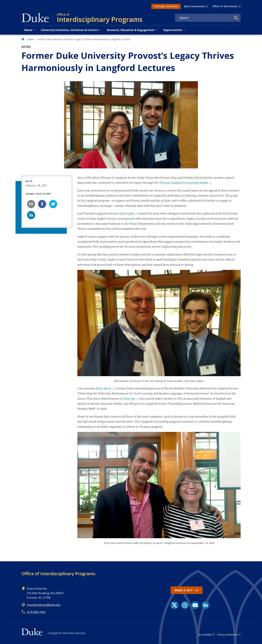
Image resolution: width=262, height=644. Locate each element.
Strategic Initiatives (166, 6)
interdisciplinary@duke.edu (44, 605)
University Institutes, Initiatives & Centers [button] (70, 30)
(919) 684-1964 (36, 612)
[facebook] (42, 204)
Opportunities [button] (173, 30)
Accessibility (205, 635)
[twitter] (53, 204)
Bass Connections (195, 6)
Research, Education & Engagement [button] (131, 30)
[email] (31, 204)
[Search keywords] (204, 18)
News (31, 39)
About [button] (28, 30)
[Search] (236, 18)
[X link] (174, 605)
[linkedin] (31, 215)
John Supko (127, 213)
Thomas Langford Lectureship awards (184, 183)
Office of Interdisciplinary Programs (58, 574)
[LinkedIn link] (206, 605)
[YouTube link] (195, 605)
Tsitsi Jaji (129, 399)
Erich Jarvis (103, 388)
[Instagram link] (185, 605)
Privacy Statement (227, 635)
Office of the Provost (225, 6)
